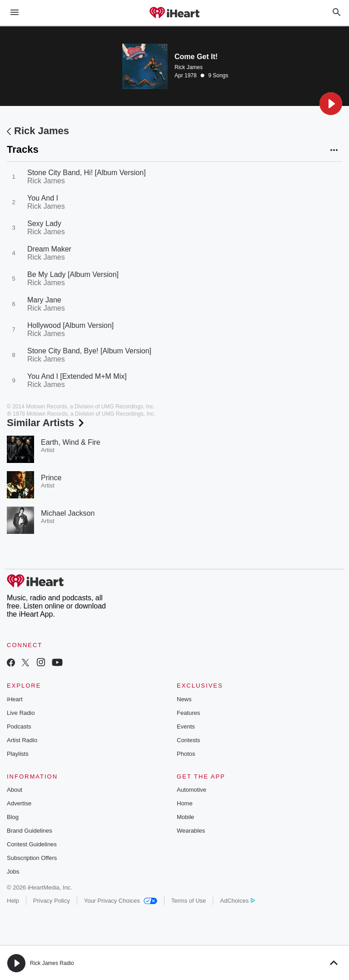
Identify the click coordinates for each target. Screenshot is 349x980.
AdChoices (237, 901)
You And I (43, 198)
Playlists (18, 754)
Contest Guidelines (32, 844)
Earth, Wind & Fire (71, 442)
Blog (13, 817)
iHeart (15, 699)
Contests (188, 740)
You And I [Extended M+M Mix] (77, 376)
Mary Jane (44, 300)
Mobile (185, 817)
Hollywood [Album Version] (70, 325)
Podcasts (19, 726)
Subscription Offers (32, 858)
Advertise (19, 803)
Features (188, 713)
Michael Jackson (68, 513)
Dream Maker (49, 249)
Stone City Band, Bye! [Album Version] (89, 351)
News (184, 699)
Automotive (192, 790)
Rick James (189, 67)
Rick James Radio (52, 963)
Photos (186, 754)
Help (13, 901)
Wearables (191, 831)
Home (185, 803)
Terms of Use (189, 901)
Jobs (13, 872)
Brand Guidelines (30, 831)
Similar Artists (46, 423)
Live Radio (21, 713)
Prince (51, 478)
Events (186, 726)
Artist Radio (22, 740)
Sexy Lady (44, 224)
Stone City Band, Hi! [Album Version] (87, 173)
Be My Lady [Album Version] (73, 274)
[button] (331, 104)
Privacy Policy (52, 901)
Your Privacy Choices (121, 901)
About (15, 790)
